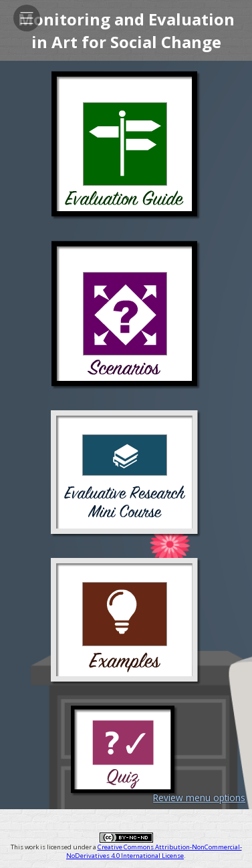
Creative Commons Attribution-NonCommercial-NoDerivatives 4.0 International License (154, 851)
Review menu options (199, 798)
